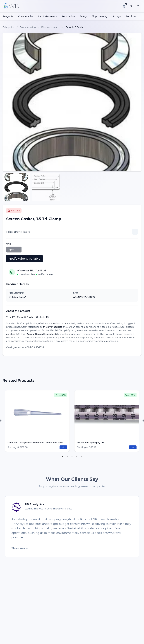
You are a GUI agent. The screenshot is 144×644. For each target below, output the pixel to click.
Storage (117, 16)
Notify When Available (24, 259)
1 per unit (14, 250)
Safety (83, 16)
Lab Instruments (48, 16)
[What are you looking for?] (131, 6)
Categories (8, 27)
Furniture (131, 16)
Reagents (8, 16)
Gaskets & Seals (74, 27)
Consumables (26, 16)
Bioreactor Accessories (51, 27)
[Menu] (138, 6)
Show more (19, 548)
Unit (9, 244)
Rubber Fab (18, 297)
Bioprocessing (100, 16)
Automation (68, 16)
